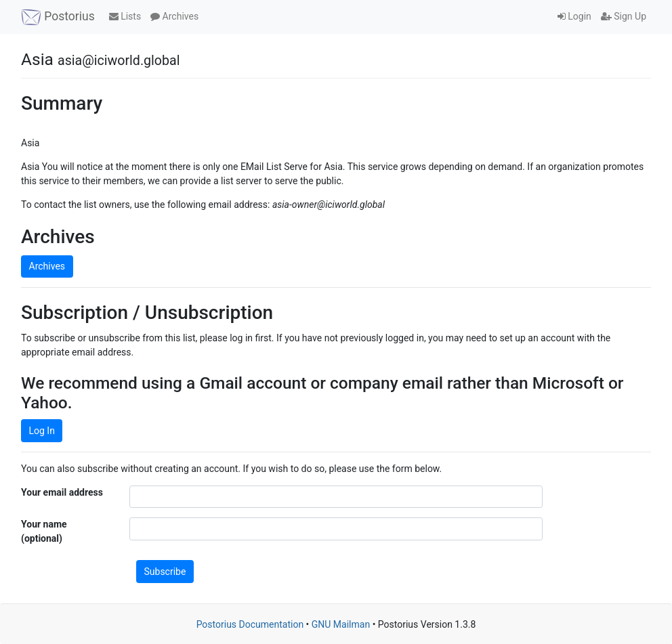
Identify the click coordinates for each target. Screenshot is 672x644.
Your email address (62, 492)
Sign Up (624, 16)
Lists (125, 16)
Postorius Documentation (250, 624)
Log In (42, 431)
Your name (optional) (44, 531)
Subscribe (165, 572)
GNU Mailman (341, 624)
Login (574, 16)
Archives (174, 16)
